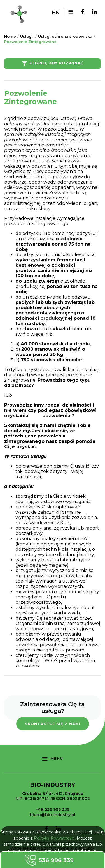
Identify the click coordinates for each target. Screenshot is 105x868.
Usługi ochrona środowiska (65, 36)
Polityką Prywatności (54, 838)
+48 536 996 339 (53, 809)
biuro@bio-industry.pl (53, 815)
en (56, 12)
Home (10, 36)
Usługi (26, 36)
